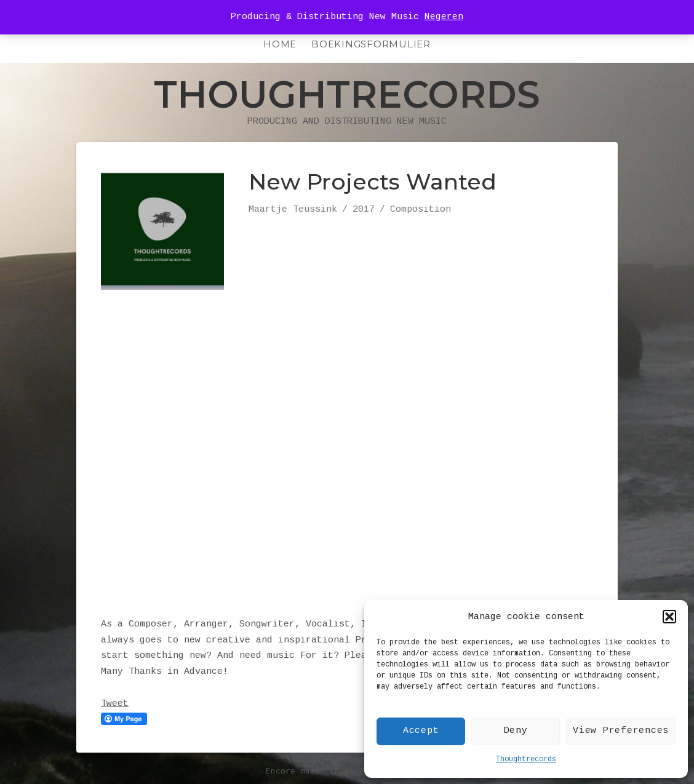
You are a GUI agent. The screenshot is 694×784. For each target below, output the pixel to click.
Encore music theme (310, 771)
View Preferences (621, 731)
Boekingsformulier (371, 44)
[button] (669, 617)
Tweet (115, 704)
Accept (421, 731)
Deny (516, 731)
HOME (280, 44)
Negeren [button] (444, 17)
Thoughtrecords (526, 759)
